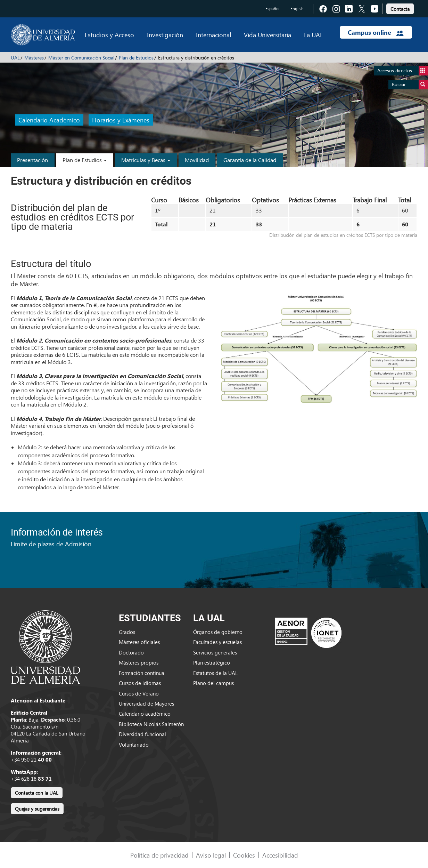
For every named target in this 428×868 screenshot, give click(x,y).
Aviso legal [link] (211, 855)
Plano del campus (213, 683)
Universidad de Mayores (146, 704)
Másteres (34, 58)
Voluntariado (134, 745)
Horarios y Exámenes (121, 120)
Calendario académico (145, 714)
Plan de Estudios (136, 58)
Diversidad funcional (142, 734)
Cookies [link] (244, 855)
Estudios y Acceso (109, 35)
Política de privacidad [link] (159, 855)
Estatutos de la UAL (215, 673)
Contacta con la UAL (37, 793)
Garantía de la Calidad (250, 160)
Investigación (165, 35)
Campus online (376, 32)
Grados (127, 632)
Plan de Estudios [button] (85, 160)
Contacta (400, 9)
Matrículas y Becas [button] (146, 160)
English (297, 9)
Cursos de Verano (139, 693)
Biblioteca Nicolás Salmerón (151, 724)
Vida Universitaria (267, 35)
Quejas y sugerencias (37, 809)
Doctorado (131, 652)
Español (273, 9)
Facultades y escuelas (217, 642)
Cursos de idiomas (140, 683)
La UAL (313, 35)
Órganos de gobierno (218, 632)
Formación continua (142, 673)
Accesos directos (403, 71)
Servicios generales (215, 652)
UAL (15, 58)
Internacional (213, 35)
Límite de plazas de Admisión (51, 544)
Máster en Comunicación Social (81, 58)
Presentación (32, 160)
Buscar (410, 85)
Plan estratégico (212, 662)
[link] (400, 8)
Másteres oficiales (139, 642)
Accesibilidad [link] (280, 855)
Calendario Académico (49, 120)
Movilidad (197, 160)
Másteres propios (139, 662)
